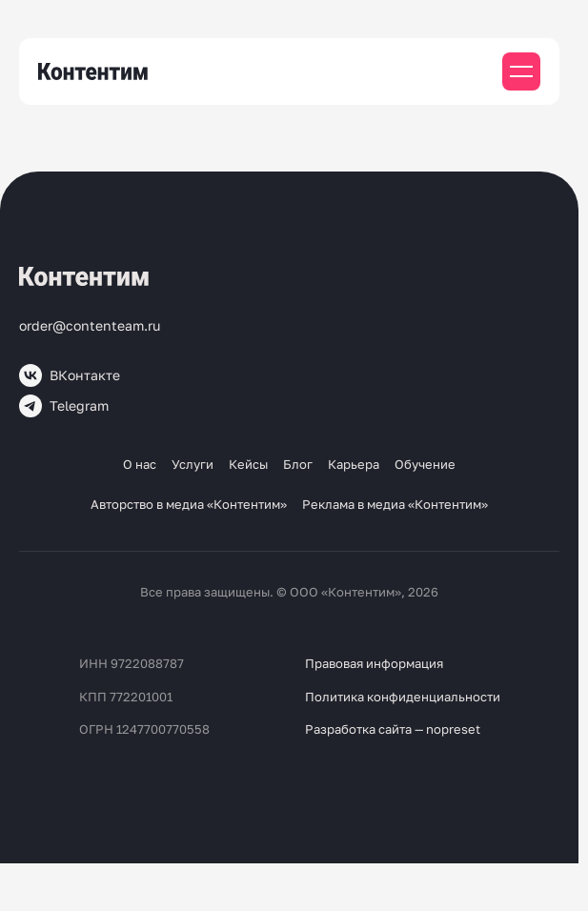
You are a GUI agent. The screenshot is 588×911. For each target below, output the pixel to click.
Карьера (354, 464)
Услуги (193, 464)
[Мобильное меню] (521, 71)
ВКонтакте (70, 375)
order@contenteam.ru (90, 325)
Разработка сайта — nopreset (393, 729)
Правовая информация (374, 663)
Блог (298, 464)
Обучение (425, 464)
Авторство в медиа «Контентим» (189, 504)
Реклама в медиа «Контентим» (395, 504)
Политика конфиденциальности (403, 697)
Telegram (64, 406)
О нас (140, 464)
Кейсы (248, 464)
